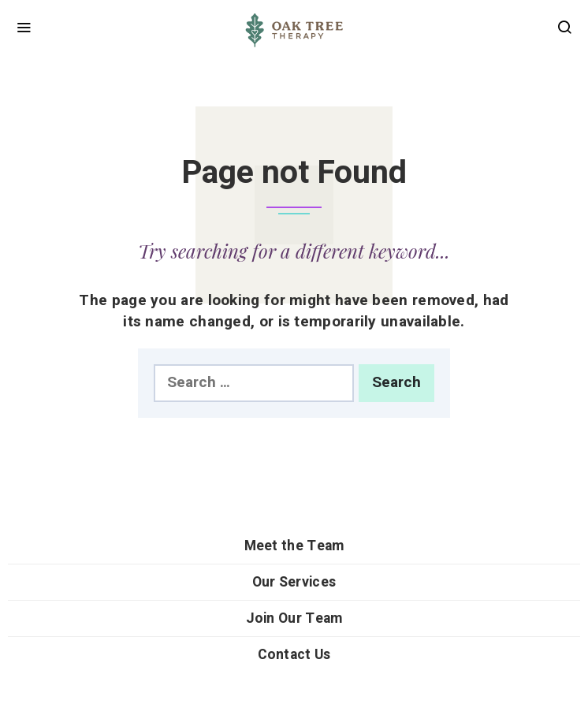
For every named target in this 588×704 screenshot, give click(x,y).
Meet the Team (294, 546)
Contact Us (294, 655)
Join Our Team (294, 618)
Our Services (294, 582)
